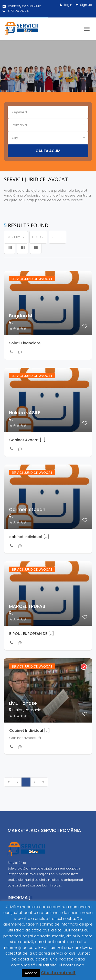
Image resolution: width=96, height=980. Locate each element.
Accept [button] (31, 973)
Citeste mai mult (58, 973)
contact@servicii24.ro (22, 6)
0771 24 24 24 (16, 11)
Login (68, 5)
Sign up (86, 5)
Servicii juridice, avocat (32, 279)
